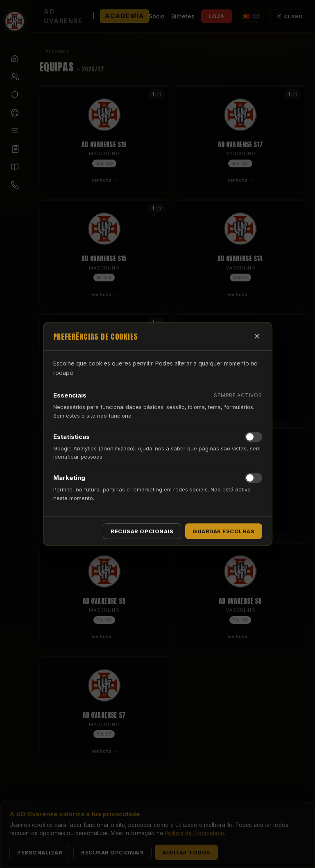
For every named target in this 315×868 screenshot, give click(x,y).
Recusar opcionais (142, 531)
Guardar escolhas (223, 531)
